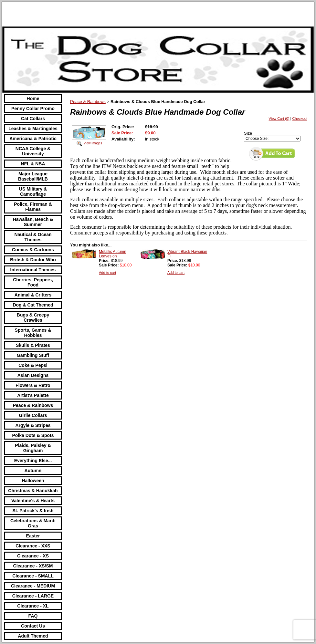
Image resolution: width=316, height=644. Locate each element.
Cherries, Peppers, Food (33, 282)
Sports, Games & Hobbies (33, 333)
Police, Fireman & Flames (33, 207)
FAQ (33, 616)
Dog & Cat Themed (33, 305)
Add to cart (107, 273)
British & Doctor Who (33, 260)
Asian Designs (33, 375)
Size (248, 133)
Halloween (33, 481)
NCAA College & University (33, 151)
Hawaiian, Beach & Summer (33, 222)
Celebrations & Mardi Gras (33, 523)
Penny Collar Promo (33, 109)
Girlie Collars (33, 415)
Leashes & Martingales (33, 129)
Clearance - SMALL (33, 576)
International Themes (33, 270)
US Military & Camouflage (33, 192)
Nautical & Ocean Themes (33, 237)
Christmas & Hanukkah (33, 491)
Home (33, 99)
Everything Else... (33, 461)
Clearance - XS (33, 556)
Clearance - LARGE (33, 596)
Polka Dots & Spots (33, 435)
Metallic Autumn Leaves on (113, 254)
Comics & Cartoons (33, 250)
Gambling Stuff (33, 355)
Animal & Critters (33, 295)
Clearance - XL (33, 606)
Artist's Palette (33, 395)
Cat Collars (33, 119)
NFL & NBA (33, 164)
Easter (33, 536)
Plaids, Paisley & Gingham (33, 448)
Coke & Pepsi (33, 365)
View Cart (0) (279, 119)
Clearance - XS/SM (33, 566)
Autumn (33, 471)
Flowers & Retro (33, 385)
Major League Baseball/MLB (33, 176)
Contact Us (33, 626)
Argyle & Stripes (33, 425)
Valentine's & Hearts (33, 501)
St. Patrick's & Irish (33, 511)
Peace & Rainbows (33, 405)
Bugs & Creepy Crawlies (33, 317)
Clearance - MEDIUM (33, 586)
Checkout (300, 119)
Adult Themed (33, 636)
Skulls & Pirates (33, 345)
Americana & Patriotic (33, 139)
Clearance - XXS (33, 546)
